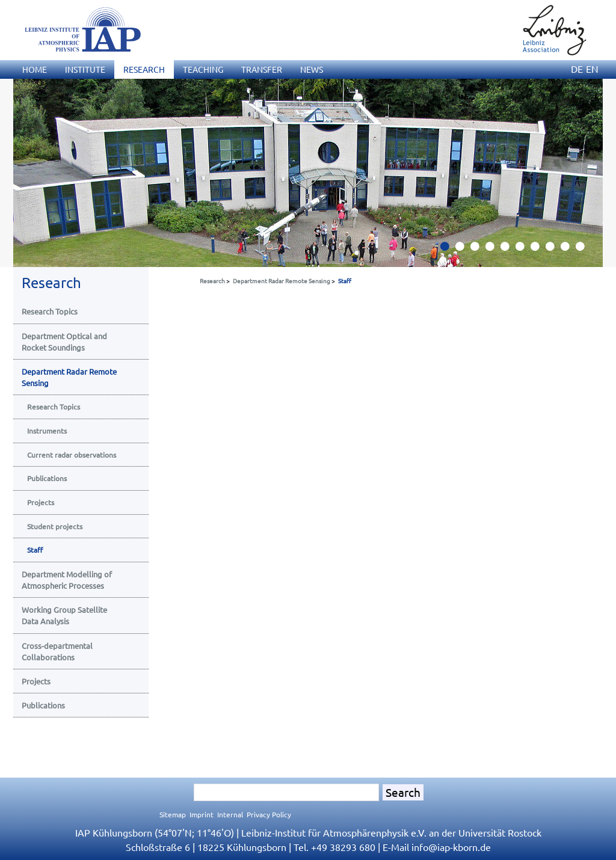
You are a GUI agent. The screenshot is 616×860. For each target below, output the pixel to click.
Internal (230, 814)
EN (592, 69)
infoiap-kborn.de (451, 847)
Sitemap (173, 814)
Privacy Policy (269, 814)
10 (585, 250)
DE (577, 69)
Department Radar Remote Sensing (282, 281)
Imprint (202, 814)
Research (212, 281)
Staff (345, 281)
